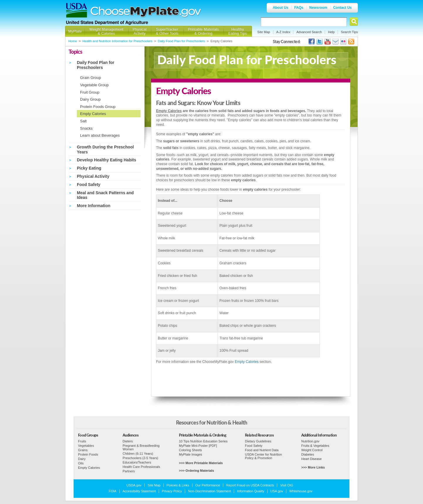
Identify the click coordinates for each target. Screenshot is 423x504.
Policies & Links (178, 485)
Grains (83, 450)
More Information (94, 206)
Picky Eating (89, 168)
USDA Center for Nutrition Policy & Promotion (263, 456)
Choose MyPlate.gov (146, 12)
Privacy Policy (172, 491)
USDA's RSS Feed (351, 42)
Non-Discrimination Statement (209, 491)
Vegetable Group (94, 85)
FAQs (299, 8)
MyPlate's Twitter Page (320, 42)
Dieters (128, 441)
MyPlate (75, 31)
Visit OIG (287, 485)
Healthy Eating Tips (238, 31)
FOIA (113, 491)
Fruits (82, 441)
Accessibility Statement (139, 491)
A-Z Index (283, 32)
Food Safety (89, 185)
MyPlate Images (191, 454)
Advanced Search (309, 32)
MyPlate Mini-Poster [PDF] (198, 446)
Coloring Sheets (190, 450)
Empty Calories (93, 114)
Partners (129, 471)
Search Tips (349, 32)
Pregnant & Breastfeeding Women (141, 447)
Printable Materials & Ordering (204, 31)
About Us (281, 8)
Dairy (82, 459)
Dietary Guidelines (258, 441)
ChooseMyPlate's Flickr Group (343, 42)
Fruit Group (90, 92)
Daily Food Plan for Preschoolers (181, 41)
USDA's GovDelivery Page (335, 42)
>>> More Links (313, 467)
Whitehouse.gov (301, 491)
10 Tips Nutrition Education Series (203, 441)
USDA (77, 10)
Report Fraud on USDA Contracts (250, 485)
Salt (83, 121)
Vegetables (86, 446)
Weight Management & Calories (106, 31)
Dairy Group (90, 99)
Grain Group (91, 78)
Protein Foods (88, 454)
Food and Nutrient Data (262, 450)
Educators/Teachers (137, 462)
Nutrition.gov (310, 441)
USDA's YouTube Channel (328, 42)
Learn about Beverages (100, 135)
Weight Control (312, 450)
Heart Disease (312, 459)
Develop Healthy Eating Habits (106, 160)
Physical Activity (139, 31)
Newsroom (318, 8)
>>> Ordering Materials (197, 471)
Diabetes (308, 454)
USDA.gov (134, 485)
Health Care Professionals (141, 467)
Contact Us (342, 8)
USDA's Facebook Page (312, 42)
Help (331, 32)
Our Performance (208, 485)
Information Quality (251, 491)
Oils (81, 463)
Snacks (86, 128)
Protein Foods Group (98, 107)
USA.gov (277, 491)
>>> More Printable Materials (201, 463)
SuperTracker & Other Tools (167, 31)
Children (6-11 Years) (138, 454)
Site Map (264, 32)
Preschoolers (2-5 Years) (140, 458)
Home (73, 41)
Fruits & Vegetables (315, 446)
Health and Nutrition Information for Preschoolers (117, 41)
